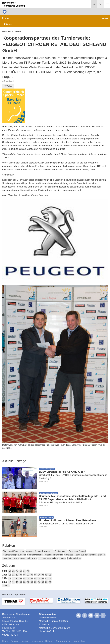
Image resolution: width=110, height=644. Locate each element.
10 (17, 575)
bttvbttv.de (9, 628)
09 (21, 575)
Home (5, 641)
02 (24, 571)
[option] (14, 603)
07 (28, 575)
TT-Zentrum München (48, 558)
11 (13, 575)
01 (28, 571)
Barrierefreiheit (63, 641)
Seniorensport (61, 551)
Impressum (37, 641)
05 (13, 571)
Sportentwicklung (35, 555)
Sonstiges (69, 555)
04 (17, 571)
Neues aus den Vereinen (86, 555)
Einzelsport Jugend (77, 551)
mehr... (6, 586)
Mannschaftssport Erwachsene (39, 551)
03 (21, 571)
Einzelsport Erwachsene (14, 551)
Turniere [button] (7, 24)
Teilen (8, 86)
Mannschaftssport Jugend (14, 555)
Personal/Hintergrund (53, 555)
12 (10, 575)
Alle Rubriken (75, 558)
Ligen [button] (6, 18)
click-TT (101, 555)
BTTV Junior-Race (29, 558)
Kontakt (15, 641)
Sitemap (25, 641)
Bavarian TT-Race (11, 558)
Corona (62, 558)
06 (10, 571)
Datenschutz (79, 641)
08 (24, 575)
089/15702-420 (14, 631)
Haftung (49, 641)
